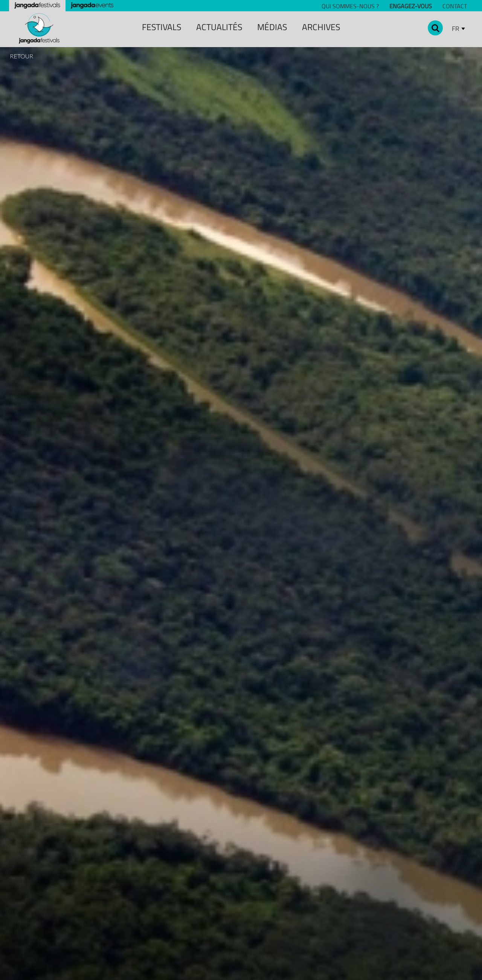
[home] (39, 28)
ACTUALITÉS (219, 27)
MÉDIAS (272, 27)
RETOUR (21, 56)
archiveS (321, 27)
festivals (162, 27)
